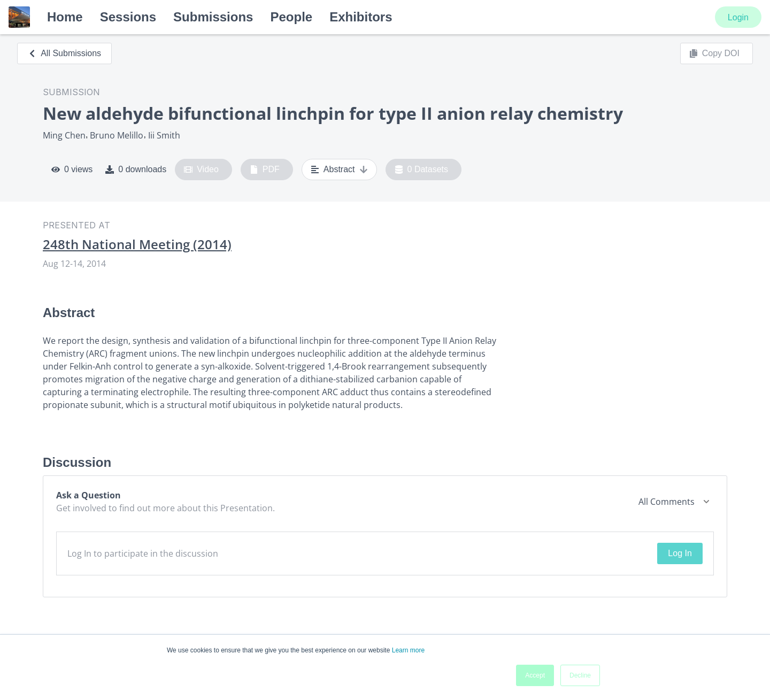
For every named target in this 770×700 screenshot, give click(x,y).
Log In (680, 553)
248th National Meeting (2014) (137, 244)
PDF (265, 170)
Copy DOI (714, 53)
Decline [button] (580, 675)
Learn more (408, 650)
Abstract (339, 170)
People (291, 17)
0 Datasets (422, 170)
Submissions (213, 17)
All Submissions (64, 53)
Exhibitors (361, 17)
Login (738, 17)
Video (201, 170)
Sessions (128, 17)
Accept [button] (535, 675)
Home (65, 17)
